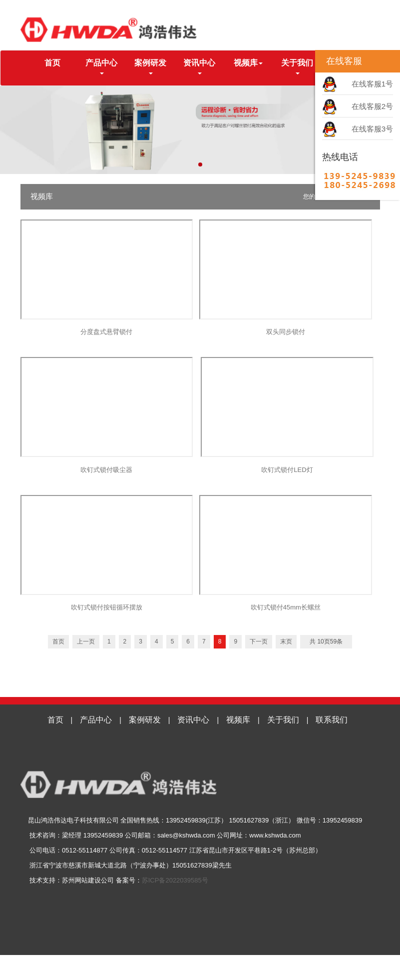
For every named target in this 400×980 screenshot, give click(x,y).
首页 (61, 62)
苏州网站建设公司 (88, 880)
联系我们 (332, 720)
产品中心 (96, 720)
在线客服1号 (372, 84)
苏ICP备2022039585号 (175, 880)
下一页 (259, 641)
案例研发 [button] (150, 66)
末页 (286, 641)
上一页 (86, 641)
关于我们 (283, 720)
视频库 (238, 720)
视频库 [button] (248, 63)
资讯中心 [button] (199, 66)
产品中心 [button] (101, 66)
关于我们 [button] (297, 66)
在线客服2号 (372, 106)
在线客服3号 (372, 129)
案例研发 (145, 720)
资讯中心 (193, 720)
